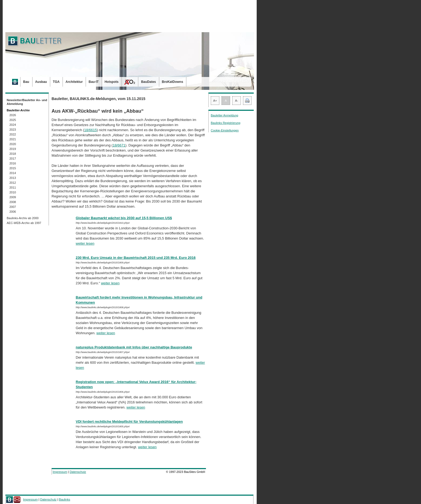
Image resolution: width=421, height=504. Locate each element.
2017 (13, 159)
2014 (13, 173)
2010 (13, 192)
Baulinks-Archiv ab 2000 (23, 218)
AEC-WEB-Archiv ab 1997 (24, 223)
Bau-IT (94, 82)
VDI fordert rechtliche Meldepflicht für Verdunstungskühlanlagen (129, 422)
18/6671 (119, 145)
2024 (13, 125)
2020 (13, 144)
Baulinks (65, 499)
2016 (13, 163)
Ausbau (41, 82)
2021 (13, 139)
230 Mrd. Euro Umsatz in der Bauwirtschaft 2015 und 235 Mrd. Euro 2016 (136, 258)
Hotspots (111, 82)
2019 (13, 149)
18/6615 (90, 130)
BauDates (148, 82)
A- (237, 101)
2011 (13, 187)
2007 (13, 207)
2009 (13, 197)
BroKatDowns (173, 82)
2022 (13, 134)
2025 (13, 120)
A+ (215, 101)
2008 (13, 202)
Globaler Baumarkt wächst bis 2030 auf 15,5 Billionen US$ (124, 218)
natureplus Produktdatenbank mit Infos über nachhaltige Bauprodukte (134, 347)
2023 (13, 130)
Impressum (60, 472)
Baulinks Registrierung (226, 123)
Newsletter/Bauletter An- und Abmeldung (27, 102)
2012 (13, 183)
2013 (13, 178)
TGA (56, 82)
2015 (13, 168)
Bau (26, 82)
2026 (13, 115)
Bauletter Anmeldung (224, 115)
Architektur (74, 82)
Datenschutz (78, 472)
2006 (13, 212)
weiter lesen (85, 243)
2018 (13, 154)
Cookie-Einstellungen (225, 130)
